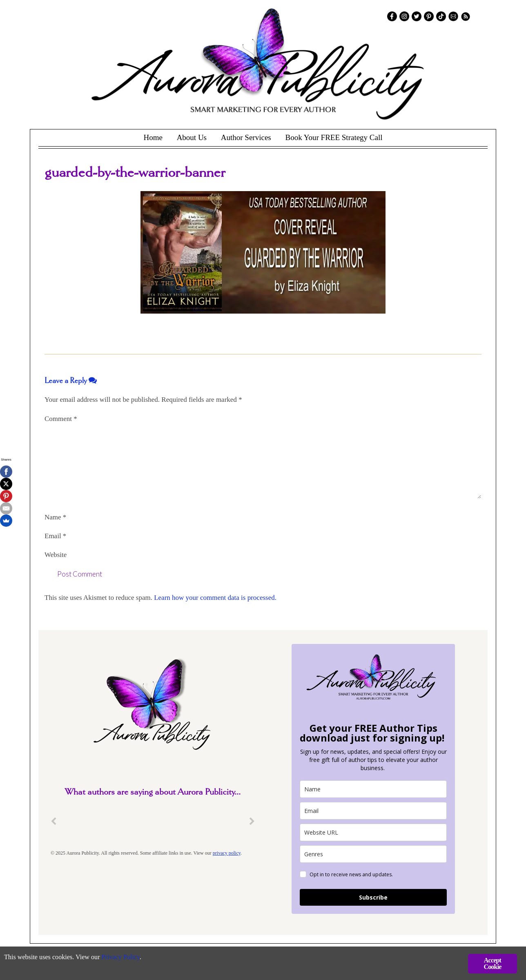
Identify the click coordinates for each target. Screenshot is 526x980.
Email (55, 536)
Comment (61, 419)
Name (55, 517)
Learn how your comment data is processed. (215, 598)
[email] (373, 811)
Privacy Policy (127, 958)
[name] (373, 789)
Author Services (246, 137)
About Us (192, 137)
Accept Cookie (492, 963)
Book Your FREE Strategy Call (334, 137)
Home (153, 137)
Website (56, 555)
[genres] (373, 854)
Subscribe (373, 897)
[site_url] (373, 832)
